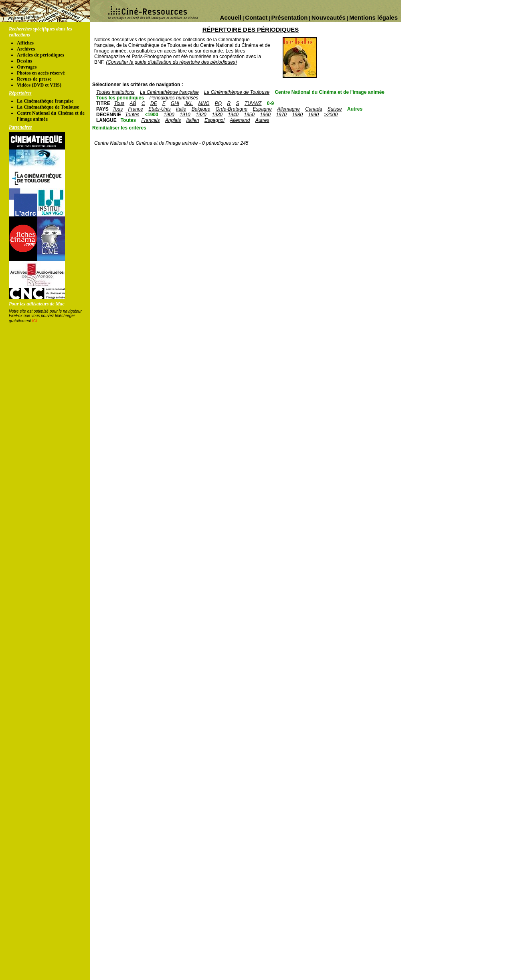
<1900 (152, 115)
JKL (189, 103)
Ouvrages (27, 67)
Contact (256, 17)
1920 (201, 115)
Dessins (24, 61)
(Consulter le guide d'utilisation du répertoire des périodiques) (171, 62)
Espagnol (214, 120)
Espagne (262, 109)
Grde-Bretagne (232, 109)
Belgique (201, 109)
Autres (355, 109)
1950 (249, 115)
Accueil (231, 17)
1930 (217, 115)
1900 (169, 115)
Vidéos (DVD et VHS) (39, 85)
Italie (181, 109)
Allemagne (288, 109)
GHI (175, 103)
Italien (193, 120)
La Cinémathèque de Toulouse (48, 107)
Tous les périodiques (120, 98)
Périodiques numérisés (174, 98)
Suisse (335, 109)
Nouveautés (329, 17)
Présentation (290, 17)
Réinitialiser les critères (119, 128)
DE (154, 103)
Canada (314, 109)
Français (150, 120)
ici (34, 321)
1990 (313, 115)
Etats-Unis (159, 109)
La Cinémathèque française (45, 101)
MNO (204, 103)
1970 (281, 115)
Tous (119, 103)
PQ (218, 103)
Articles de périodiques (40, 55)
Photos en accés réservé (41, 73)
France (136, 109)
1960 (265, 115)
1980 (297, 115)
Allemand (240, 120)
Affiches (25, 43)
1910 (185, 115)
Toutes (132, 115)
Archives (26, 49)
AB (133, 103)
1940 (233, 115)
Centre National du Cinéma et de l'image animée (330, 92)
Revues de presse (34, 79)
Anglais (173, 120)
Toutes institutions (115, 92)
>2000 (331, 115)
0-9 (270, 103)
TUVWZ (253, 103)
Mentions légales (373, 17)
